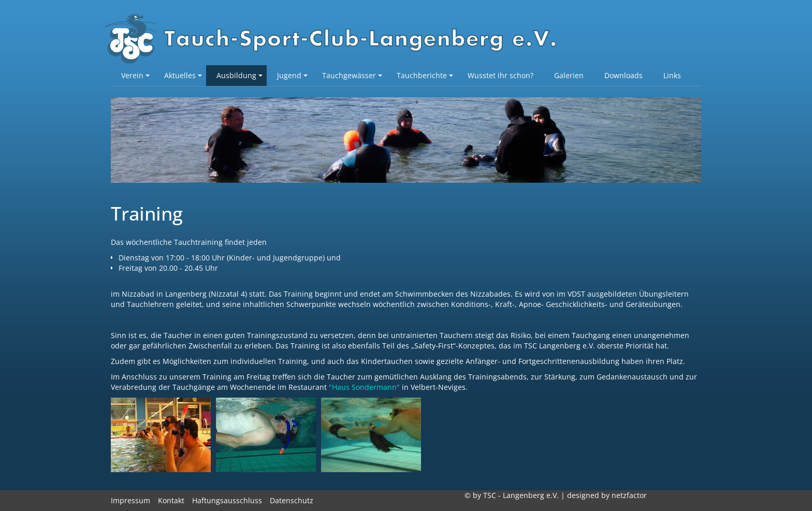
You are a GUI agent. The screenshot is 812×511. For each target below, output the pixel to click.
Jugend (292, 75)
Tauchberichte (425, 75)
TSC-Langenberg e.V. (336, 39)
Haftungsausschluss (227, 500)
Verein (135, 75)
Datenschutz (292, 500)
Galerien (569, 75)
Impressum (130, 500)
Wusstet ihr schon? (501, 75)
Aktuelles (183, 75)
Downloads (624, 75)
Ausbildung (240, 75)
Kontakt (171, 500)
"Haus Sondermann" (364, 387)
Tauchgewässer (352, 75)
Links (672, 75)
